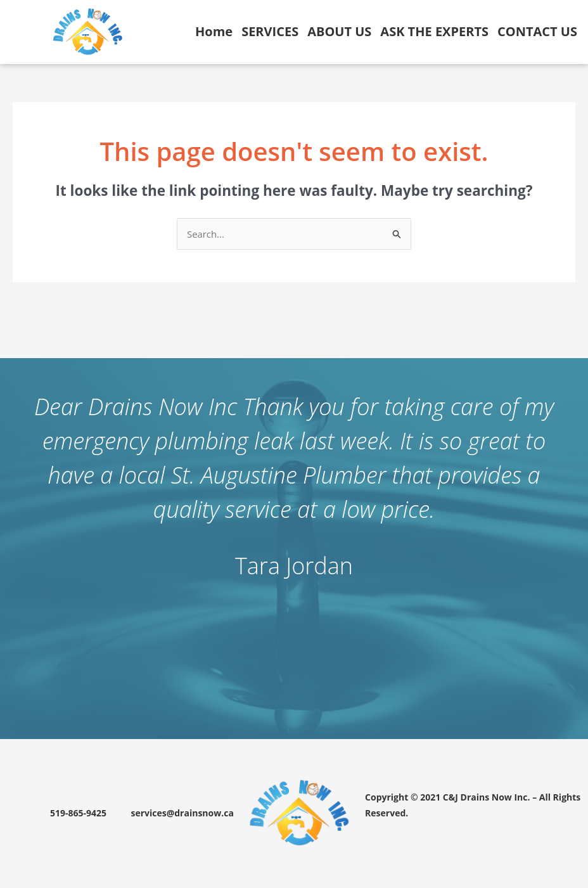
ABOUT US (339, 31)
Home (214, 31)
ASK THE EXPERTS (434, 31)
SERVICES (270, 31)
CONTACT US (537, 31)
